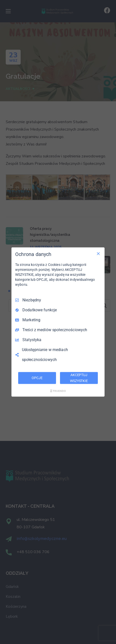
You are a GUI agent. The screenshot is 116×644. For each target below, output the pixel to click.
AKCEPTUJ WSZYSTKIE (79, 378)
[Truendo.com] (58, 391)
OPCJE (37, 378)
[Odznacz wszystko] (98, 254)
